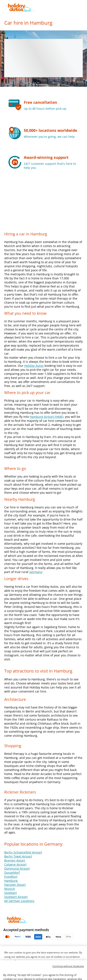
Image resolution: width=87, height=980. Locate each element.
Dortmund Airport (17, 868)
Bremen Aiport (15, 860)
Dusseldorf (12, 873)
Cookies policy (23, 961)
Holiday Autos (34, 366)
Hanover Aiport (15, 885)
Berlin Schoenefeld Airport (23, 852)
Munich (10, 889)
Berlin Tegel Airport (18, 856)
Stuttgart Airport (16, 897)
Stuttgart (11, 893)
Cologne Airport (15, 864)
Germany (36, 572)
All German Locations (19, 901)
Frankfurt (11, 877)
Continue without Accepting (68, 974)
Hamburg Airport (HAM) (46, 417)
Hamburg (11, 881)
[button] (83, 7)
